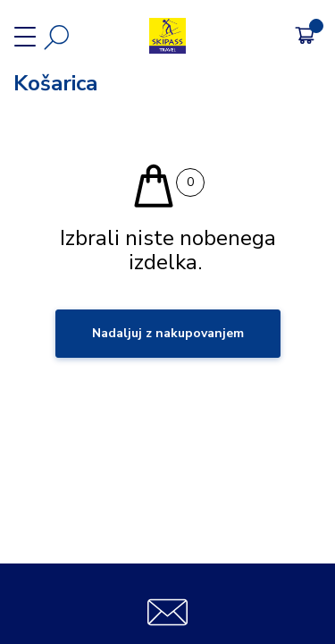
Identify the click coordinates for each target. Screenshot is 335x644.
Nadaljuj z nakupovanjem (168, 333)
